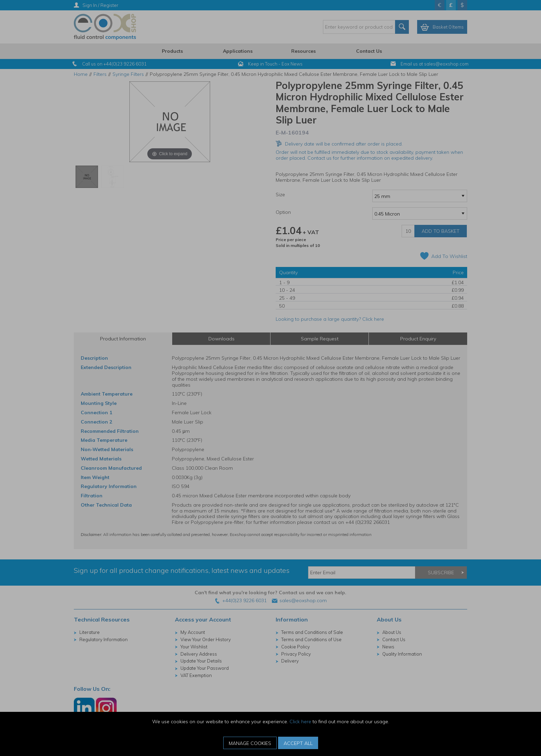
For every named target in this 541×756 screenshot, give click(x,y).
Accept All (298, 743)
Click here (300, 722)
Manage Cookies (250, 743)
